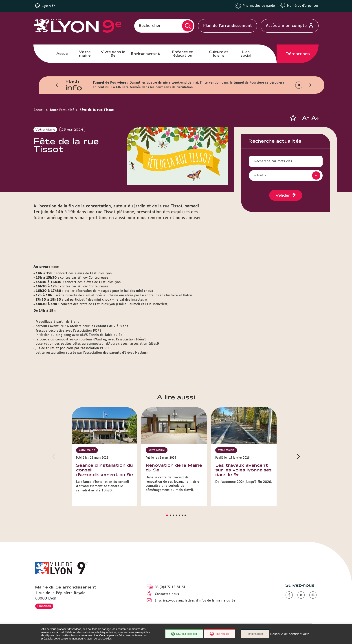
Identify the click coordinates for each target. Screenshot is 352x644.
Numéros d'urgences (303, 6)
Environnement (145, 54)
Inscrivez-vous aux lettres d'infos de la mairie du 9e (195, 601)
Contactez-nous (167, 594)
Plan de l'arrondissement (228, 26)
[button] (57, 85)
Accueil (63, 54)
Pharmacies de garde (259, 6)
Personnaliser (255, 634)
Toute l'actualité (62, 110)
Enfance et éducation (183, 54)
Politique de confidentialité (290, 634)
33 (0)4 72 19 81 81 (170, 587)
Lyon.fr (48, 6)
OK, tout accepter (184, 634)
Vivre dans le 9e (113, 54)
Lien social (246, 54)
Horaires (44, 606)
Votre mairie (85, 54)
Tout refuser (220, 634)
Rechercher (150, 26)
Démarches (298, 54)
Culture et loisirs (219, 54)
